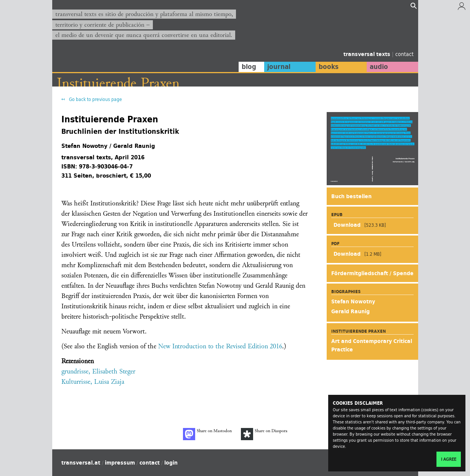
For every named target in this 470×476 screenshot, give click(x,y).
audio (379, 67)
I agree (449, 459)
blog (249, 67)
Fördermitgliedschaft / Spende (372, 273)
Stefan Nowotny (353, 301)
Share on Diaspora (264, 434)
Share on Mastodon (207, 434)
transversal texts (368, 54)
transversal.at (81, 463)
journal (279, 67)
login (171, 463)
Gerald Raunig (350, 311)
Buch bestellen (351, 196)
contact (404, 54)
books (329, 67)
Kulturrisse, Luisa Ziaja (93, 382)
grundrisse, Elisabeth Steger (98, 371)
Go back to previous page (95, 99)
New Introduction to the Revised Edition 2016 (220, 346)
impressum (120, 463)
